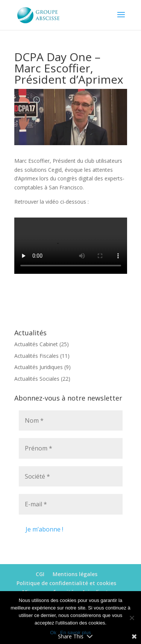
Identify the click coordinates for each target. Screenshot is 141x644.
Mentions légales (75, 574)
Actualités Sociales (37, 379)
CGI (40, 574)
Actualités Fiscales (36, 356)
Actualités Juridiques (39, 367)
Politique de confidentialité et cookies (66, 583)
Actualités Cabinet (36, 344)
